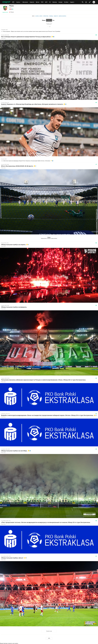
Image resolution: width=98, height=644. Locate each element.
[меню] (13, 2)
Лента (33, 16)
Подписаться (5, 12)
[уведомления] (86, 2)
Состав (37, 16)
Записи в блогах (62, 16)
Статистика (46, 16)
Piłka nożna (3, 38)
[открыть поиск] (83, 2)
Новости (56, 16)
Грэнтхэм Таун (4, 106)
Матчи (41, 16)
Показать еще (49, 631)
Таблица (51, 16)
